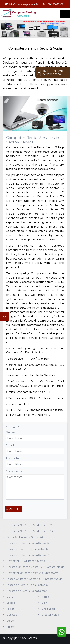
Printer (11, 627)
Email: (10, 445)
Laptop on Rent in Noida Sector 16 (27, 549)
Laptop (11, 603)
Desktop (12, 615)
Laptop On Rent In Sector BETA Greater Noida (34, 579)
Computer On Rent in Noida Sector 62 (30, 525)
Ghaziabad (48, 609)
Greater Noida (50, 615)
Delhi (45, 603)
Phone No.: (14, 458)
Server (11, 621)
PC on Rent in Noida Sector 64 (25, 537)
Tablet (10, 609)
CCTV (10, 597)
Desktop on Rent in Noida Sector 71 (28, 555)
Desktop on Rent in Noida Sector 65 (28, 543)
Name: (10, 432)
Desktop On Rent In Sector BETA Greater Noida (35, 567)
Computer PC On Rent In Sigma (26, 561)
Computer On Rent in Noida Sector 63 (30, 531)
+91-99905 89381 (49, 74)
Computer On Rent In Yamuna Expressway (32, 573)
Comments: (14, 471)
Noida (45, 597)
